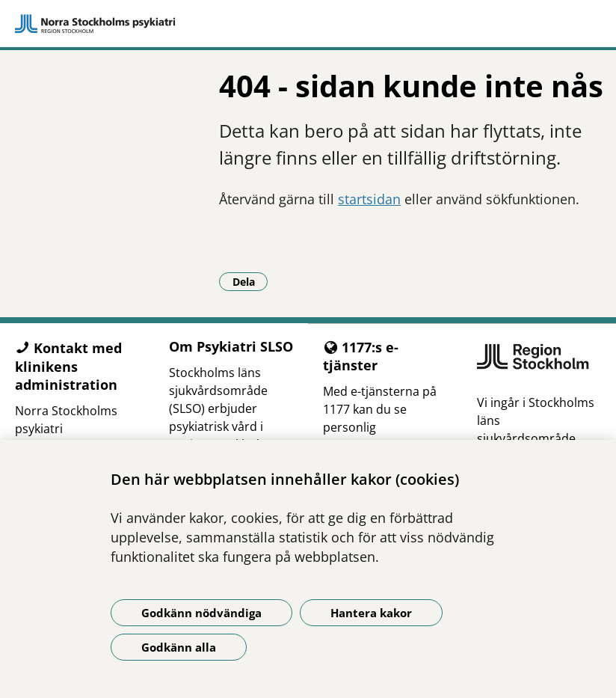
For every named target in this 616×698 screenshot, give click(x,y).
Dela (250, 281)
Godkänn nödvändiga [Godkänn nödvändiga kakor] (201, 613)
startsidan (369, 199)
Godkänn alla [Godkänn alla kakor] (179, 647)
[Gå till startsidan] (308, 24)
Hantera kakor (371, 613)
